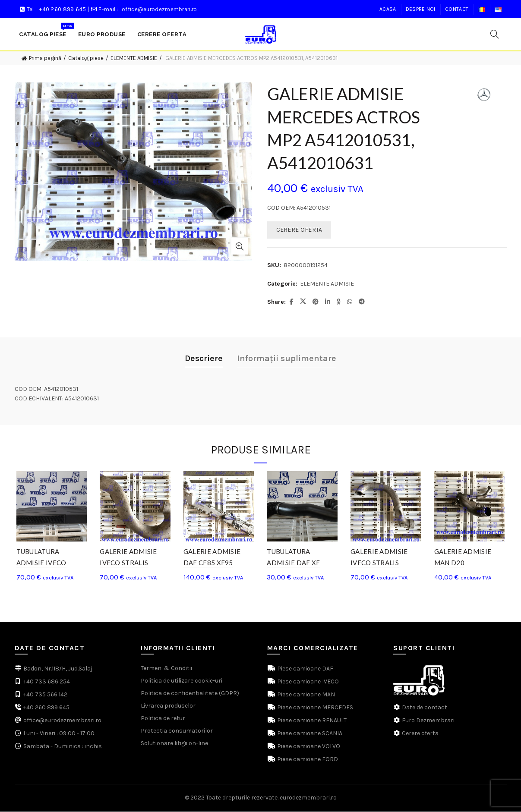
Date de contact (425, 708)
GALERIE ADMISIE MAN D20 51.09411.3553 (464, 563)
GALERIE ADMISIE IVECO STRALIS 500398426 (380, 563)
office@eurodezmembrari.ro (159, 9)
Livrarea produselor (168, 707)
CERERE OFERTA (299, 230)
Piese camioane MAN (305, 695)
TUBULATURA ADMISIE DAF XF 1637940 (294, 563)
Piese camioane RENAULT (311, 721)
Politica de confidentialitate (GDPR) (190, 694)
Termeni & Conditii (166, 669)
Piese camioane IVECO (307, 682)
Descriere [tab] (204, 358)
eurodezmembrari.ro (308, 798)
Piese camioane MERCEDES (314, 708)
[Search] (495, 34)
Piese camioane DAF (305, 669)
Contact (457, 9)
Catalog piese (86, 58)
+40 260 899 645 (63, 9)
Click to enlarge (240, 246)
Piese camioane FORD (307, 760)
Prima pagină (45, 58)
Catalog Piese (46, 30)
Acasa (388, 9)
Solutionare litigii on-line (174, 744)
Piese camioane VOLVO (308, 747)
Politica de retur (163, 719)
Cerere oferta (420, 734)
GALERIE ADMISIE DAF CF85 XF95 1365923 (212, 563)
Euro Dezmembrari (428, 721)
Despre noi (421, 9)
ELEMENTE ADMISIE (134, 58)
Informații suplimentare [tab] (287, 358)
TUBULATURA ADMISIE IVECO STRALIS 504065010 (47, 563)
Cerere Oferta (162, 34)
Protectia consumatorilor (177, 732)
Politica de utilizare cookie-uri (182, 681)
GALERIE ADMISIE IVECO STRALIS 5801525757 (128, 563)
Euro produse (102, 34)
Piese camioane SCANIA (309, 734)
